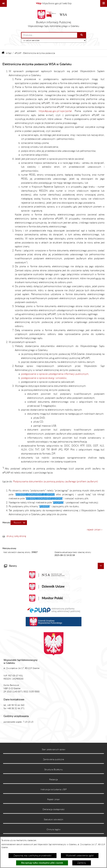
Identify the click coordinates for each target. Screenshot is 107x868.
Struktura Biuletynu (53, 770)
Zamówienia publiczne (53, 760)
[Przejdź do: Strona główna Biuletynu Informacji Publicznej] (3, 53)
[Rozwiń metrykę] (19, 523)
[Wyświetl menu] (104, 3)
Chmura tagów (54, 830)
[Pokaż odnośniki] (3, 3)
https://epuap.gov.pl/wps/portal (55, 111)
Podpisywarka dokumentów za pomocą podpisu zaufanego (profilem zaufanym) (56, 482)
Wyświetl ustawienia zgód (80, 856)
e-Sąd (9, 53)
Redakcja (53, 780)
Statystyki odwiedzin (53, 820)
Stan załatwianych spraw (54, 750)
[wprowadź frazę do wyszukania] (49, 35)
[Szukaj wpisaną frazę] (82, 35)
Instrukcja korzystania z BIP (54, 790)
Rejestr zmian (53, 800)
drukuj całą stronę (16, 536)
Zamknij (82, 863)
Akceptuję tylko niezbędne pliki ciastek (42, 863)
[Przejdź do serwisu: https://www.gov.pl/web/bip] (54, 3)
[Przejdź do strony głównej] (53, 19)
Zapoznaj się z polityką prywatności (33, 856)
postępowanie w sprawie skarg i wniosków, (44, 378)
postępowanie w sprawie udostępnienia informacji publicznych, (55, 374)
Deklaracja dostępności (54, 809)
